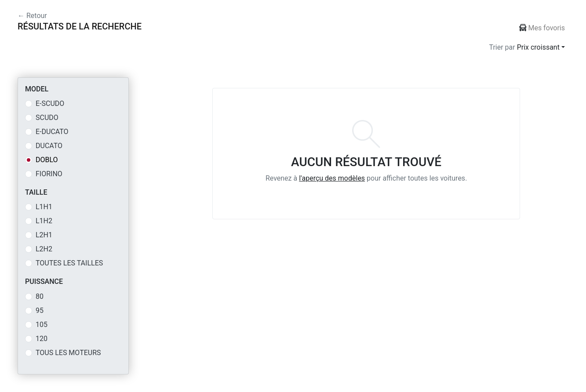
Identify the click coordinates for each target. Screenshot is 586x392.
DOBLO (47, 160)
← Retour (32, 16)
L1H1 (44, 207)
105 (42, 325)
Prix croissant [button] (538, 47)
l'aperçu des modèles (332, 178)
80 (40, 296)
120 (42, 339)
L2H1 (44, 235)
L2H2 (44, 249)
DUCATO (49, 146)
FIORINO (49, 174)
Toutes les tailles (69, 263)
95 (40, 310)
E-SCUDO (50, 103)
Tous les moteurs (68, 353)
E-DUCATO (52, 132)
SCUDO (47, 118)
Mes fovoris (542, 28)
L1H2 (44, 221)
